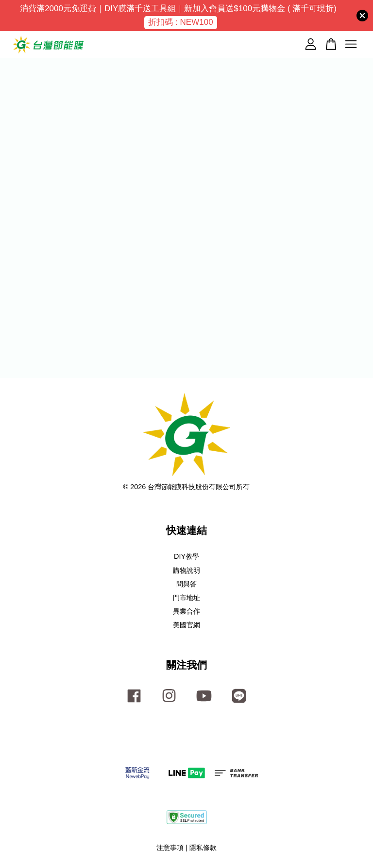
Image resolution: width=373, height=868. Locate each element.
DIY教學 (186, 556)
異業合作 (186, 611)
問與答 (186, 584)
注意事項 (170, 848)
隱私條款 (203, 848)
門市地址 (186, 598)
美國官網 (186, 625)
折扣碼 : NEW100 (180, 22)
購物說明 (186, 570)
